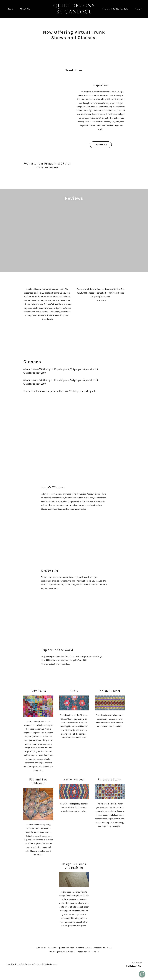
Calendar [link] (82, 952)
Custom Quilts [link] (84, 948)
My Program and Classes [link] (63, 952)
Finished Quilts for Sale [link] (115, 9)
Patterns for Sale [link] (103, 948)
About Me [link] (25, 9)
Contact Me (101, 145)
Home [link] (10, 9)
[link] (74, 13)
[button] (138, 9)
